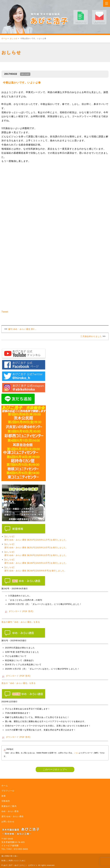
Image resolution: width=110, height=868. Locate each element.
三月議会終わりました (91, 336)
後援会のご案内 (9, 806)
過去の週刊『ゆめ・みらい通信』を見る (21, 622)
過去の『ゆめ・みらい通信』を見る (19, 683)
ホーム (4, 38)
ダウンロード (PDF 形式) (21, 611)
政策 (4, 796)
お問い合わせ (8, 822)
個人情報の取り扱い (10, 856)
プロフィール (8, 791)
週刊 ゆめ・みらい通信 (12, 816)
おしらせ (14, 38)
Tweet (5, 312)
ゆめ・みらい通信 (10, 811)
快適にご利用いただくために (13, 861)
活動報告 (6, 801)
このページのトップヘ (55, 769)
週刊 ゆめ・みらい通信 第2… (22, 329)
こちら (76, 753)
